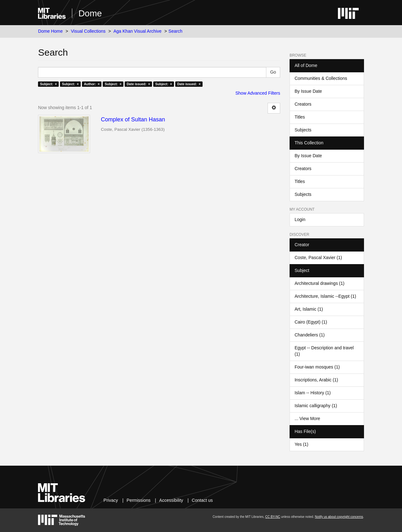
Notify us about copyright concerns (339, 517)
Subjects (303, 130)
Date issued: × (138, 84)
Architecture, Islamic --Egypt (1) (325, 296)
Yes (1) (301, 444)
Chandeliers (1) (310, 335)
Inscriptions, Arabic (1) (316, 380)
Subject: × (48, 84)
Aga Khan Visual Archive (137, 31)
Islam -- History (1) (313, 393)
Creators (303, 104)
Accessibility (171, 500)
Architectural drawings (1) (320, 283)
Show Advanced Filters (258, 93)
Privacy (111, 500)
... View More (307, 418)
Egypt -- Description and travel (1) (324, 351)
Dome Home (50, 31)
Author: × (92, 84)
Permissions (139, 500)
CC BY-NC (273, 517)
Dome (90, 13)
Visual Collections (88, 31)
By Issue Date (308, 91)
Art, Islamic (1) (309, 309)
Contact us (202, 500)
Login (300, 219)
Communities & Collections (321, 78)
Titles (300, 117)
